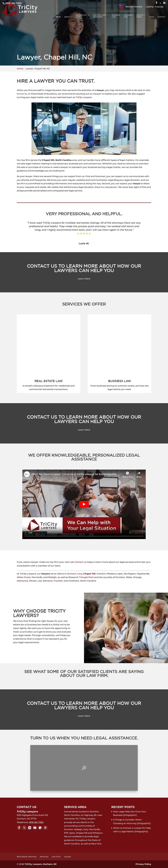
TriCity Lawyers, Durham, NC (41, 864)
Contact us (80, 562)
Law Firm (56, 857)
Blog (152, 17)
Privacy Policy (143, 864)
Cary (80, 574)
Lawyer (68, 857)
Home (58, 17)
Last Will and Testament (99, 16)
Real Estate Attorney (27, 857)
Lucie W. (84, 244)
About (67, 17)
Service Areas (140, 16)
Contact (162, 17)
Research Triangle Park (81, 577)
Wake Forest (24, 577)
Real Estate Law (81, 16)
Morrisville (37, 577)
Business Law (116, 16)
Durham (72, 574)
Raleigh (52, 577)
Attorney (44, 857)
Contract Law (128, 16)
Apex (120, 574)
